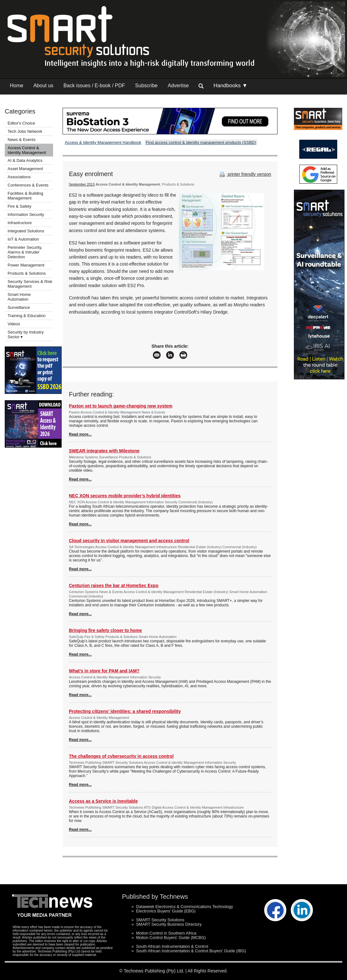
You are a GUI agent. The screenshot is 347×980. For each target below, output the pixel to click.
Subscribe (146, 86)
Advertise (178, 86)
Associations (19, 177)
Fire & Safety (19, 206)
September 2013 (82, 184)
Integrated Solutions (26, 231)
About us (43, 86)
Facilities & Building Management (25, 196)
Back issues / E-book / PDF (94, 86)
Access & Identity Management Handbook (103, 142)
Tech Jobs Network (25, 131)
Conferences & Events (28, 185)
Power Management (26, 265)
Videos (14, 324)
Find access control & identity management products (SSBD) (201, 142)
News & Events (21, 140)
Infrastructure (20, 223)
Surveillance (19, 307)
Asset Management (25, 169)
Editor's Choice (21, 123)
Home (17, 86)
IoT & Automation (23, 239)
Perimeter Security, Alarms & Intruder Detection (25, 252)
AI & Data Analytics (25, 160)
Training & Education (27, 316)
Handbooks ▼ (230, 86)
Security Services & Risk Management (30, 284)
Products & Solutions (27, 273)
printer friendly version (245, 174)
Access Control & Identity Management (27, 150)
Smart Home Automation (19, 297)
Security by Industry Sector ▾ (26, 334)
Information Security (26, 214)
